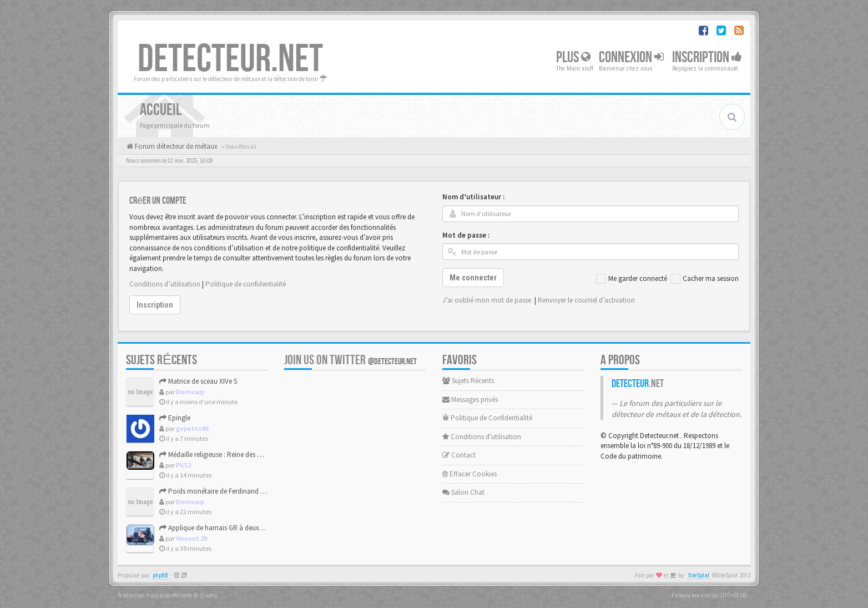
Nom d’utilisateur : (473, 197)
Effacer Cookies (470, 474)
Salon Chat (463, 492)
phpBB (160, 576)
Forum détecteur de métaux (175, 146)
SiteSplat (699, 576)
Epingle (175, 418)
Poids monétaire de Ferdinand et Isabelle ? (227, 491)
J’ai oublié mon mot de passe (487, 300)
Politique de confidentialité (246, 284)
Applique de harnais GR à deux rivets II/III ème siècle (240, 528)
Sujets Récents (468, 381)
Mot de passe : (466, 235)
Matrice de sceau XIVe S (198, 381)
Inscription (707, 57)
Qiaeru (208, 595)
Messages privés (470, 400)
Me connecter (473, 278)
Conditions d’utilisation (165, 284)
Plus (573, 57)
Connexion (631, 57)
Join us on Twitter (350, 360)
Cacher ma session (705, 279)
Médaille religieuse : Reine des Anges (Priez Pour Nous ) (245, 454)
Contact (459, 455)
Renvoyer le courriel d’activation (586, 300)
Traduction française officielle (155, 595)
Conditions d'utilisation (482, 437)
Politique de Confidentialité (487, 418)
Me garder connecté (632, 279)
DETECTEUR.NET (230, 59)
